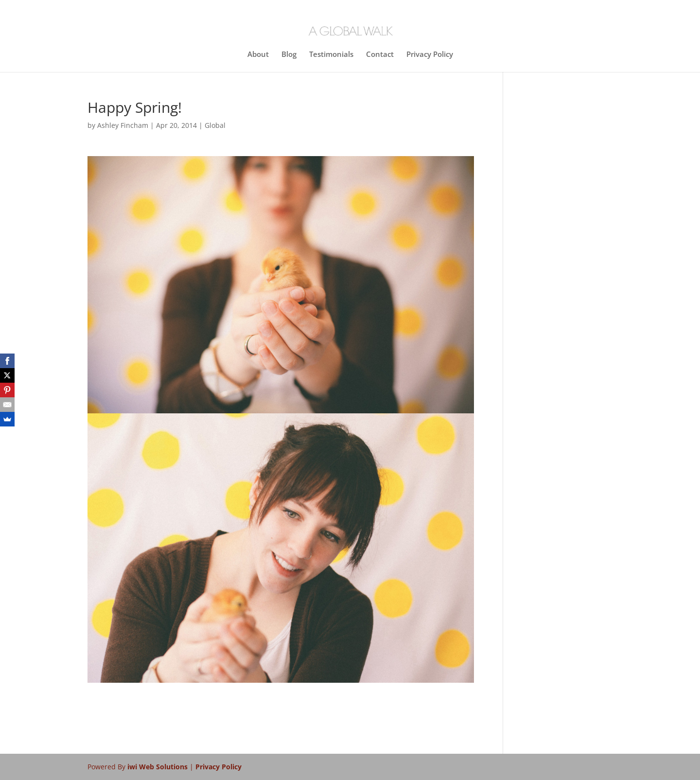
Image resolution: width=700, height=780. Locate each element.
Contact (380, 55)
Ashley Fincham (123, 125)
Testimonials (331, 55)
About (258, 55)
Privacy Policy (430, 55)
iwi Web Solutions (158, 767)
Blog (289, 55)
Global (215, 125)
